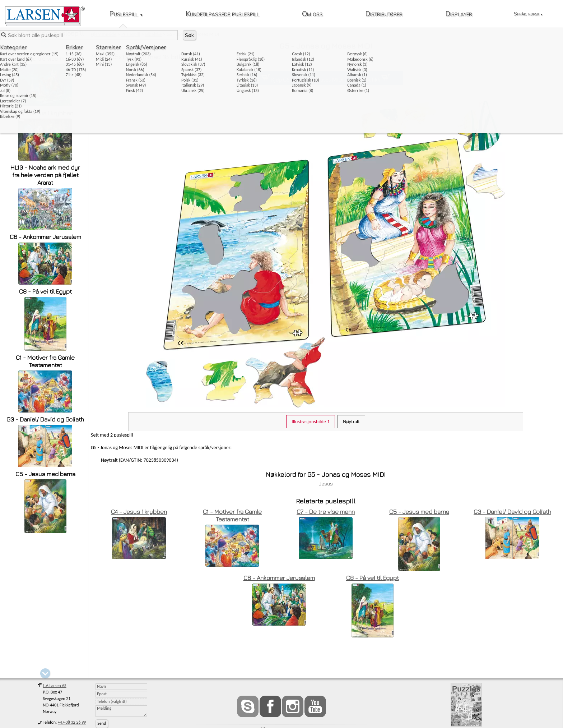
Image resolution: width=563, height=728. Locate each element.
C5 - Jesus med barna (45, 474)
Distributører (384, 14)
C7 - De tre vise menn (45, 59)
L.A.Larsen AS (55, 686)
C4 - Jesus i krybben (45, 113)
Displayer (459, 14)
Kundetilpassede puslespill (222, 14)
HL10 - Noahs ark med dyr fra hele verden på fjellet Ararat (45, 175)
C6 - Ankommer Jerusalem (45, 237)
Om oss (312, 14)
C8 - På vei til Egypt (45, 291)
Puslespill (126, 14)
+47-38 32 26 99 (72, 722)
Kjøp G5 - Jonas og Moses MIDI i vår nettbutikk (325, 80)
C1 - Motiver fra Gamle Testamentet (45, 361)
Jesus (326, 483)
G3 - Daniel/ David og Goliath (45, 419)
